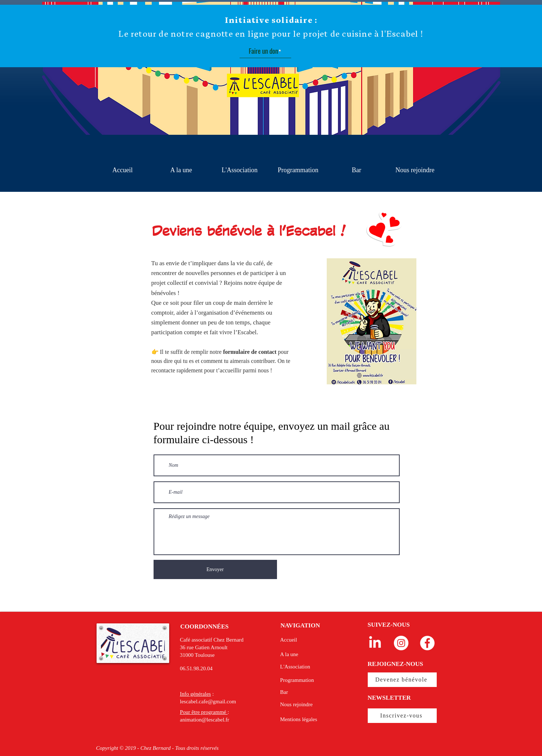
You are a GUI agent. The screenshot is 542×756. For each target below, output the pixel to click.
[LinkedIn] (375, 643)
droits (193, 748)
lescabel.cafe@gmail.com (208, 702)
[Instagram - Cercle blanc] (401, 643)
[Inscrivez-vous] (402, 716)
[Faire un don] (265, 51)
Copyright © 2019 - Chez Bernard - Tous (141, 748)
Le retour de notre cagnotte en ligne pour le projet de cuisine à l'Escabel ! (271, 34)
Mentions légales (299, 719)
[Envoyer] (215, 569)
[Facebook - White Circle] (427, 643)
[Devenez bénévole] (402, 680)
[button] (240, 170)
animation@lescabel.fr (205, 720)
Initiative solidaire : (271, 20)
